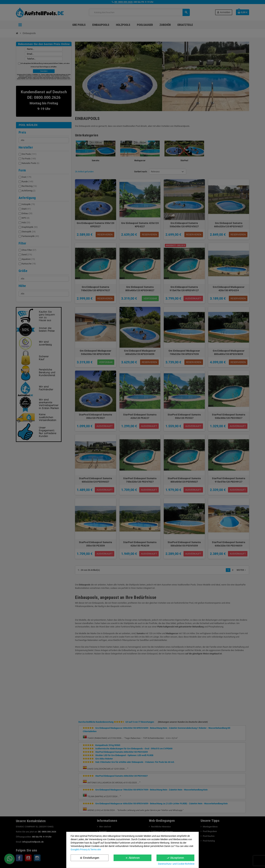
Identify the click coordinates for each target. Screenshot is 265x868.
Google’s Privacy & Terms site (86, 849)
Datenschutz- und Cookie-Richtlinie (176, 864)
